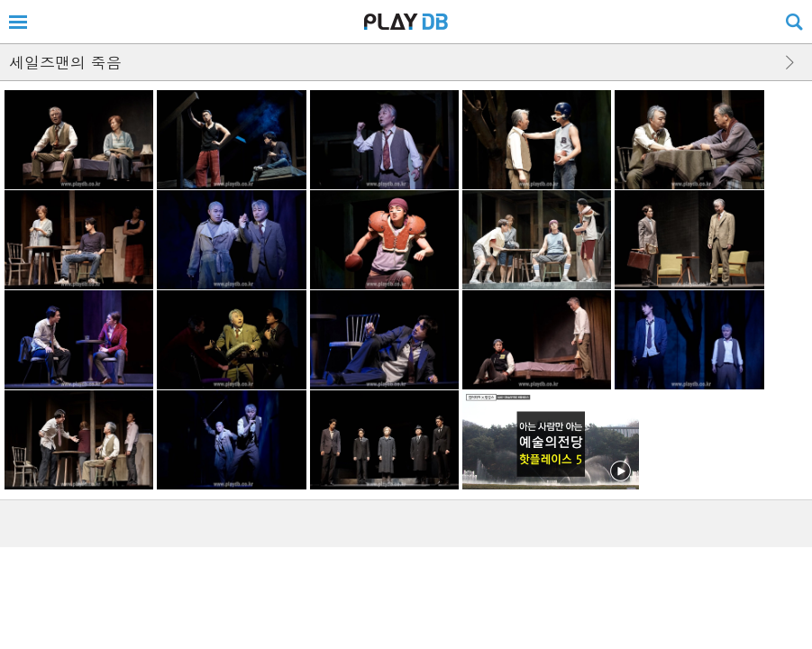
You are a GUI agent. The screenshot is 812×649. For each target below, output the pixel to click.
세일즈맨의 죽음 (65, 62)
